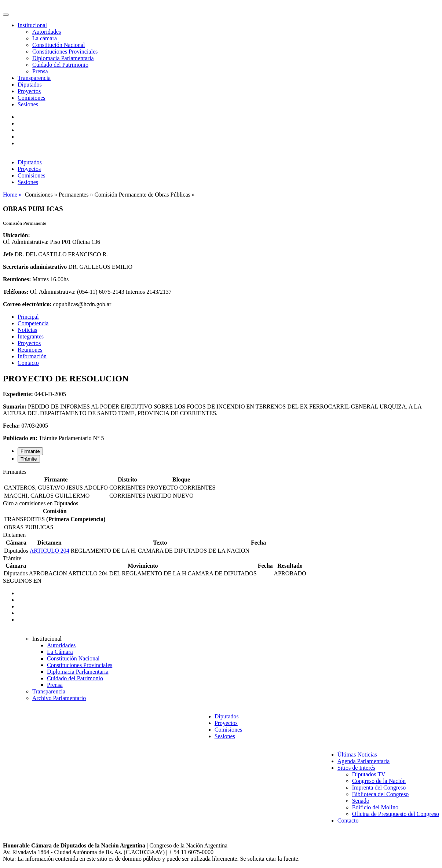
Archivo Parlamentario (59, 698)
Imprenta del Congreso (379, 788)
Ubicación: (17, 235)
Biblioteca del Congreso (381, 794)
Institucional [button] (32, 25)
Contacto (28, 363)
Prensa (40, 71)
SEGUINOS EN (22, 581)
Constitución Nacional (59, 45)
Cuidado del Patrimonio (60, 65)
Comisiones (32, 98)
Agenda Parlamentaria (364, 761)
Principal (28, 317)
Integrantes (31, 336)
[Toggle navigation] (6, 15)
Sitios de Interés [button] (356, 768)
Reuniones (30, 350)
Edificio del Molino (375, 807)
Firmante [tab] (30, 451)
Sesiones (28, 104)
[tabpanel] (221, 484)
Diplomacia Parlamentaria (63, 58)
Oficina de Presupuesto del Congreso (396, 814)
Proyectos (29, 91)
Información (32, 356)
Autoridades (47, 32)
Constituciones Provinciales (65, 52)
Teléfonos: (16, 292)
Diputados (30, 85)
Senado (361, 801)
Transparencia (34, 78)
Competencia (33, 323)
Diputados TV (369, 774)
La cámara (45, 38)
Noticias (27, 330)
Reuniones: (17, 279)
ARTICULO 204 (50, 551)
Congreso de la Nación (379, 781)
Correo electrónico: (27, 304)
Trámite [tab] (29, 459)
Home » (13, 195)
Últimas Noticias (357, 755)
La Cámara (60, 652)
